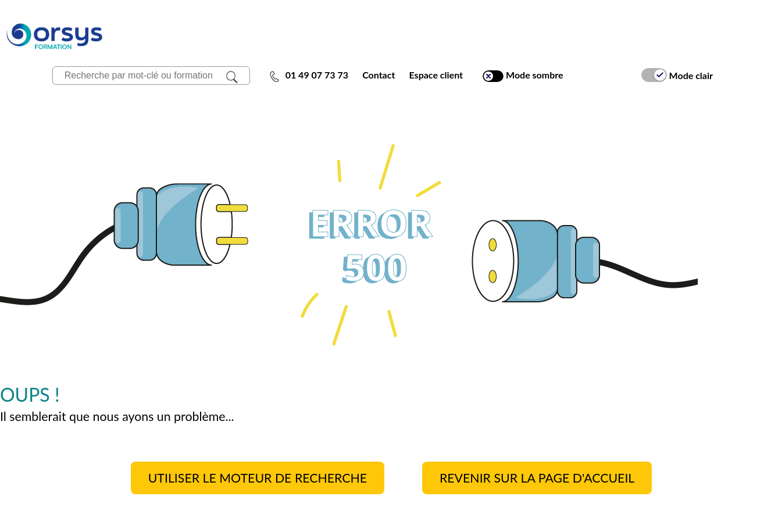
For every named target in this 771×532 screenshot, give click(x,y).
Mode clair (677, 75)
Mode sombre (523, 75)
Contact (379, 75)
